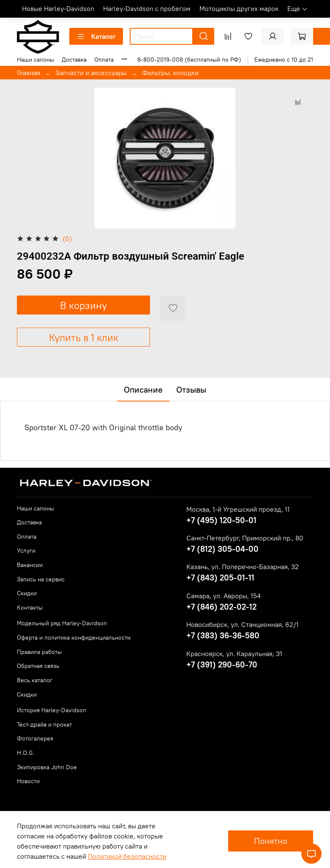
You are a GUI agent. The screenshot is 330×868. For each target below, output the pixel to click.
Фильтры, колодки (170, 73)
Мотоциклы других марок (239, 8)
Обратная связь (38, 666)
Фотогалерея (35, 738)
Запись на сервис (41, 579)
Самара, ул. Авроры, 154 (224, 596)
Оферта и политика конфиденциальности (74, 637)
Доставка (74, 60)
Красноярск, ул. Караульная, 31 (234, 654)
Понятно (271, 841)
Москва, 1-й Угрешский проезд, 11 (238, 509)
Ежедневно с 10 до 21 (284, 60)
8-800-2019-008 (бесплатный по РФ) (189, 60)
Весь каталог (35, 680)
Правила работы (39, 652)
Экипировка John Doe (47, 767)
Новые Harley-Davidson (58, 8)
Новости (28, 781)
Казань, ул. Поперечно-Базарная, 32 (243, 567)
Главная (29, 73)
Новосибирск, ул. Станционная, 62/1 (243, 624)
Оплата (104, 60)
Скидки (27, 593)
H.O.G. (26, 753)
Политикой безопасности (127, 856)
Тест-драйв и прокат (44, 724)
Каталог (96, 36)
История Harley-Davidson (52, 710)
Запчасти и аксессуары (91, 73)
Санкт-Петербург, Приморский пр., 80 (245, 538)
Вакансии (30, 565)
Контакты (30, 608)
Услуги (26, 551)
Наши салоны (35, 60)
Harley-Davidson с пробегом (147, 8)
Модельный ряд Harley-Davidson (62, 623)
